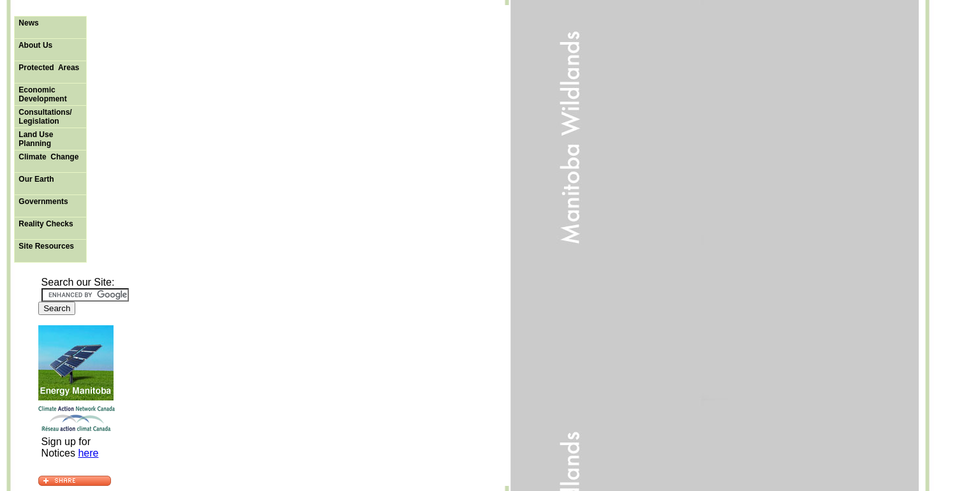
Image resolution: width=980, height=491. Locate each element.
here (88, 453)
